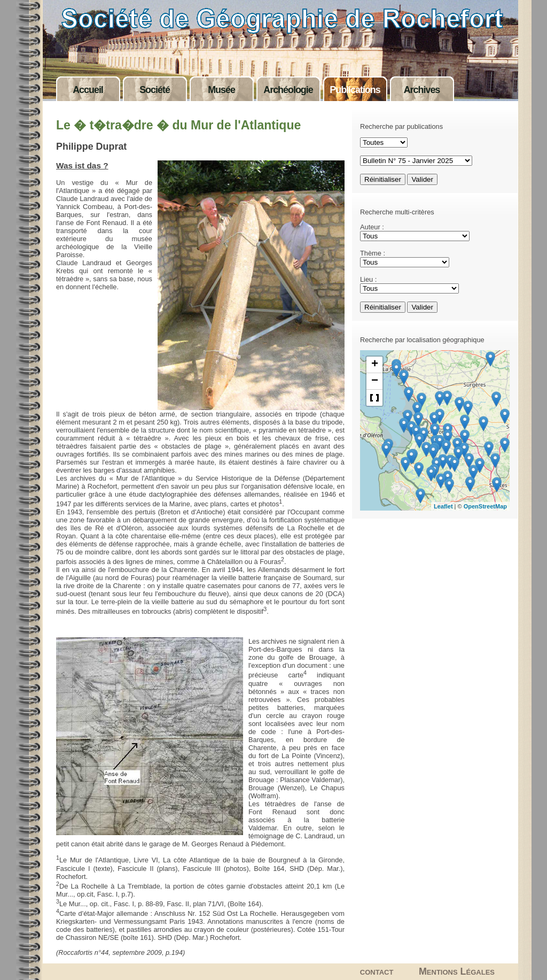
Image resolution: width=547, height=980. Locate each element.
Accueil (88, 90)
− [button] (375, 381)
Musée (221, 90)
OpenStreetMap (485, 506)
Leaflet (443, 506)
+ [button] (375, 365)
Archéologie (288, 90)
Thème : (373, 253)
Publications (355, 90)
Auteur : (372, 227)
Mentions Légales (457, 971)
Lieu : (368, 279)
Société (155, 90)
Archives (422, 90)
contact (377, 971)
